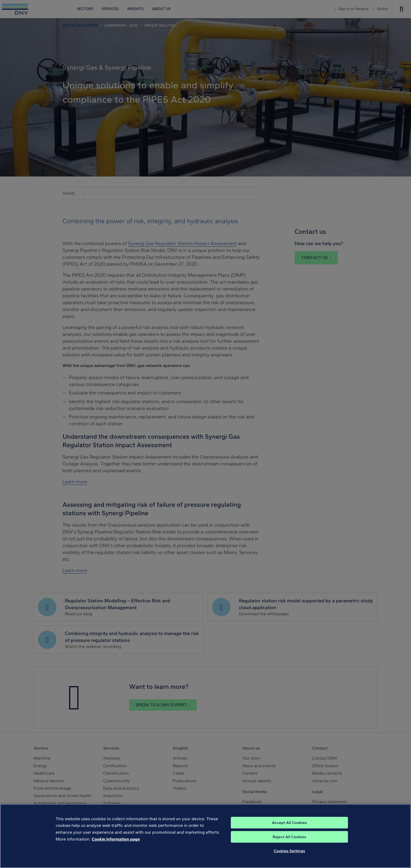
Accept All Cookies (289, 832)
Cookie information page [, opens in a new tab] (116, 848)
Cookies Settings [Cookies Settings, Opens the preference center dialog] (290, 860)
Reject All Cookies (290, 846)
